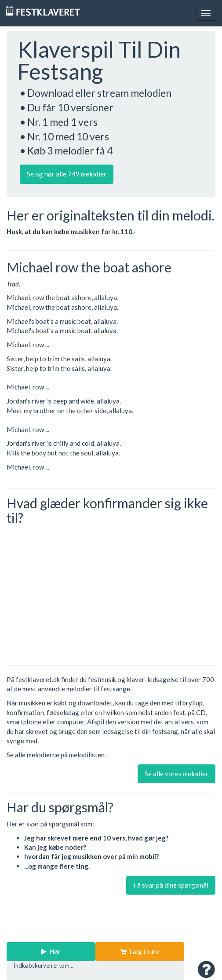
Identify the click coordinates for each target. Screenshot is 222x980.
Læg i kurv (140, 951)
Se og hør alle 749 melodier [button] (67, 174)
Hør (51, 951)
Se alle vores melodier (177, 774)
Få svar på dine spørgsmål (171, 885)
